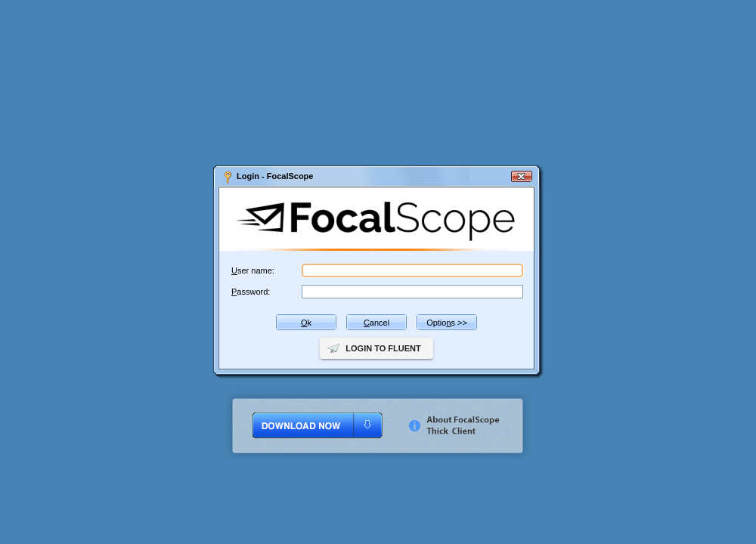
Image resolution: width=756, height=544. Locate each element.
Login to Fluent (383, 348)
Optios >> (447, 323)
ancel (376, 323)
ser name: (253, 270)
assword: (251, 292)
